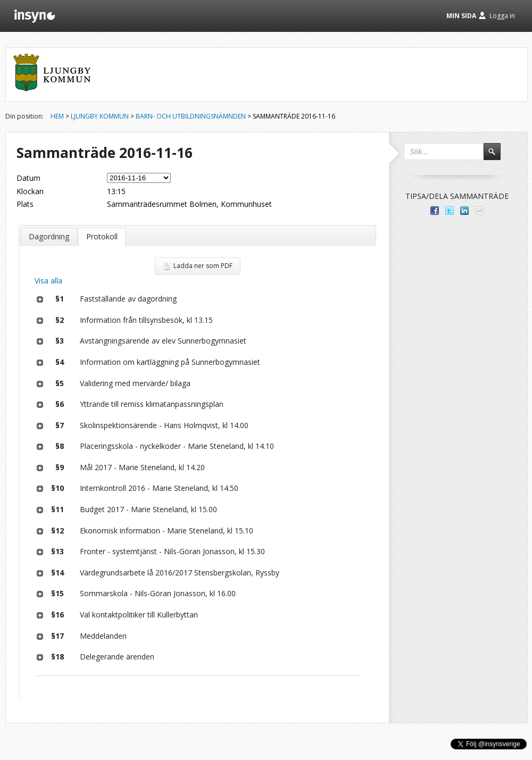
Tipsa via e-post (479, 211)
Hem (57, 116)
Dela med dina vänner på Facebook (435, 211)
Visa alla (48, 281)
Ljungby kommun (100, 116)
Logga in (502, 16)
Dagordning (49, 236)
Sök (497, 156)
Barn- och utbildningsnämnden (191, 116)
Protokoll (102, 236)
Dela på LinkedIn (464, 211)
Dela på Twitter (450, 211)
